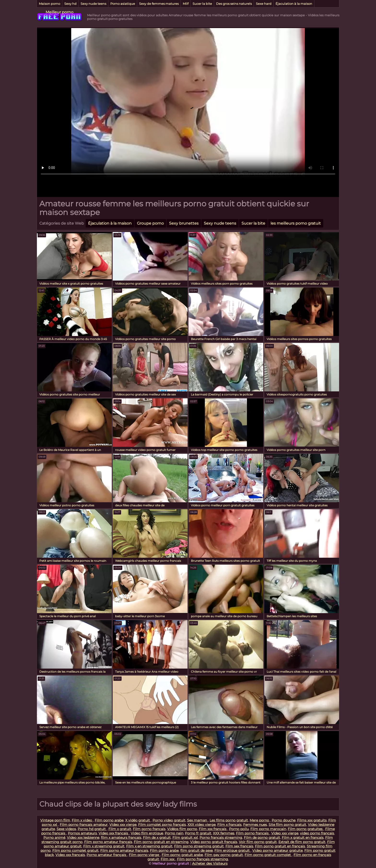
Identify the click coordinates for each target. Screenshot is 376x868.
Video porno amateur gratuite (277, 850)
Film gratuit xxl (185, 838)
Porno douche (284, 820)
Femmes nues (255, 825)
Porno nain (174, 833)
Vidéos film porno (182, 829)
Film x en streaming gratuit (149, 846)
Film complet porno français (162, 825)
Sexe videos (66, 829)
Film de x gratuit (157, 838)
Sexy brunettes (184, 223)
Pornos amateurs (82, 833)
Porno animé (54, 838)
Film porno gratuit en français (280, 846)
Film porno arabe (109, 820)
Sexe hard (264, 4)
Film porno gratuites (306, 829)
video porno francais (317, 833)
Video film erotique (147, 833)
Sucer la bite (202, 4)
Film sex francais (239, 846)
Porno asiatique (123, 4)
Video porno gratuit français (214, 842)
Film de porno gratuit (262, 838)
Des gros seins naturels (234, 4)
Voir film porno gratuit (258, 842)
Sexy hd (70, 4)
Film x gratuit (120, 829)
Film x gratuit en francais (303, 838)
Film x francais (229, 825)
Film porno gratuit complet (268, 855)
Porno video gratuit (169, 820)
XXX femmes (224, 833)
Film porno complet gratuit (75, 850)
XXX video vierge (202, 825)
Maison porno (50, 4)
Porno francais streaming (221, 838)
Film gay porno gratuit (224, 855)
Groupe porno (150, 223)
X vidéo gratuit (138, 820)
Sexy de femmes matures (159, 4)
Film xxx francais (213, 829)
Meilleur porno (59, 12)
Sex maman (197, 820)
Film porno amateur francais (124, 850)
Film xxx (168, 859)
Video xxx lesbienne (83, 838)
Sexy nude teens (93, 4)
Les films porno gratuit (229, 820)
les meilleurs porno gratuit (296, 223)
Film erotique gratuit (232, 850)
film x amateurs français (121, 838)
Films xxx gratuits (312, 820)
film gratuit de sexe (197, 850)
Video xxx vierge (123, 825)
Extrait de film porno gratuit (302, 842)
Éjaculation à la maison (294, 4)
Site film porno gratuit (287, 825)
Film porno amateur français (108, 842)
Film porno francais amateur (84, 825)
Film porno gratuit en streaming (161, 842)
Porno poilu (239, 829)
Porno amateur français (107, 855)
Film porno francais (149, 829)
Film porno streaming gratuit (199, 846)
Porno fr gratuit (198, 833)
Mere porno (260, 820)
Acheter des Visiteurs (210, 863)
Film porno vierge (144, 855)
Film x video (82, 820)
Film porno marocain (268, 829)
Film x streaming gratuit (104, 846)
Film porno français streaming (203, 859)
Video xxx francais (114, 833)
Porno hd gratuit (92, 829)
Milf (186, 4)
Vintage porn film (55, 820)
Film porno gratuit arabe (182, 855)
